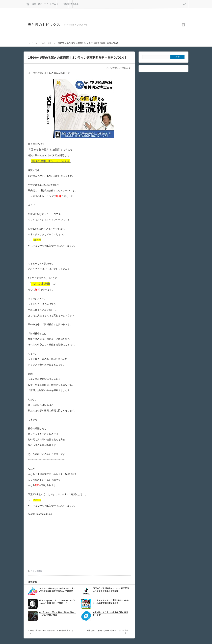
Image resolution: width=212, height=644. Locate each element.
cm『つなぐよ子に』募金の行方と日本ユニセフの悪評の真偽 (58, 614)
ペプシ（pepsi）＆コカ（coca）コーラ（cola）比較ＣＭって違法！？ (57, 602)
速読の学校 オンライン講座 (50, 161)
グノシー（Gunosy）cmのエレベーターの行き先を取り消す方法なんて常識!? (57, 590)
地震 (70, 4)
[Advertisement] (56, 538)
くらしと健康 (62, 4)
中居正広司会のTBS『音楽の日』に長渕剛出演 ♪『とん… (52, 632)
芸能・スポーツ (39, 4)
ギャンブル (51, 4)
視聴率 (76, 4)
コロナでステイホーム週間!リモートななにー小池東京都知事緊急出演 (111, 602)
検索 (188, 1)
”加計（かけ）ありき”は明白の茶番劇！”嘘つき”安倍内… (107, 632)
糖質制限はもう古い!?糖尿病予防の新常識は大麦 (110, 614)
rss (183, 25)
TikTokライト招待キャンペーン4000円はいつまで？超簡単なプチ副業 (111, 590)
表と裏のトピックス (44, 25)
